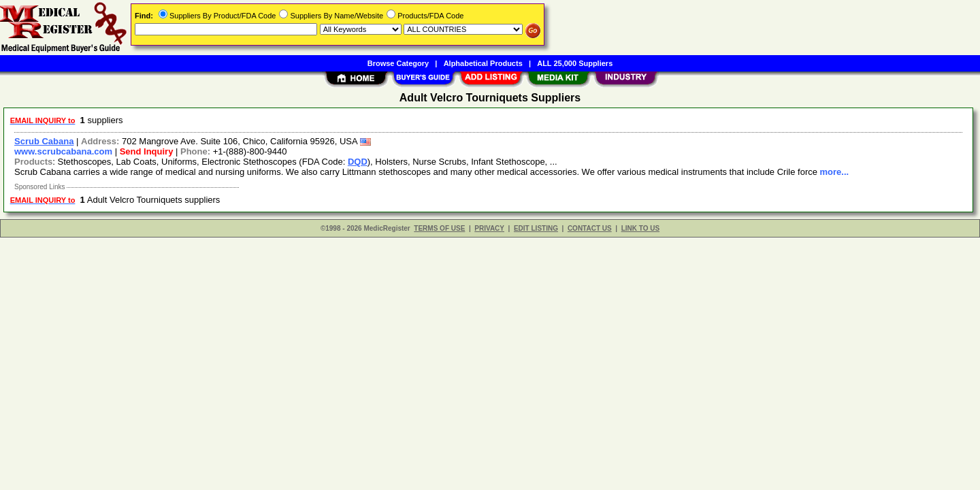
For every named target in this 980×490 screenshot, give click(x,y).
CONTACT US (590, 228)
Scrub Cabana (44, 141)
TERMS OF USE (439, 228)
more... (835, 172)
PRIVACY (489, 228)
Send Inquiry (147, 151)
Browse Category (398, 63)
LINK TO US (640, 228)
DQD (358, 162)
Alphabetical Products (483, 63)
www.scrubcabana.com (63, 151)
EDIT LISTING (536, 228)
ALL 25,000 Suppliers (575, 63)
